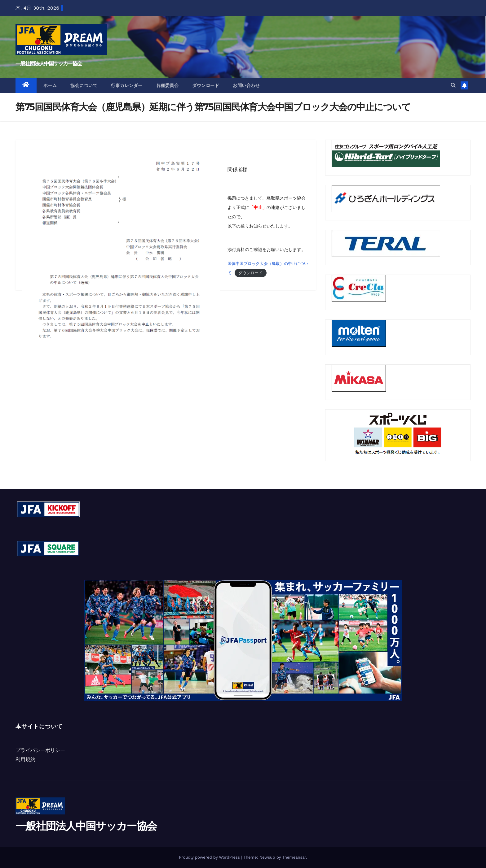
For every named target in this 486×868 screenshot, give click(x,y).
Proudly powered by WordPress (210, 857)
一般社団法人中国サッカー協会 (49, 63)
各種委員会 (168, 85)
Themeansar (294, 857)
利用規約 (25, 759)
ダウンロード (206, 85)
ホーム (50, 85)
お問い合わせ (246, 85)
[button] (453, 85)
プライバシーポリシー (40, 750)
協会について (84, 85)
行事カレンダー (127, 85)
